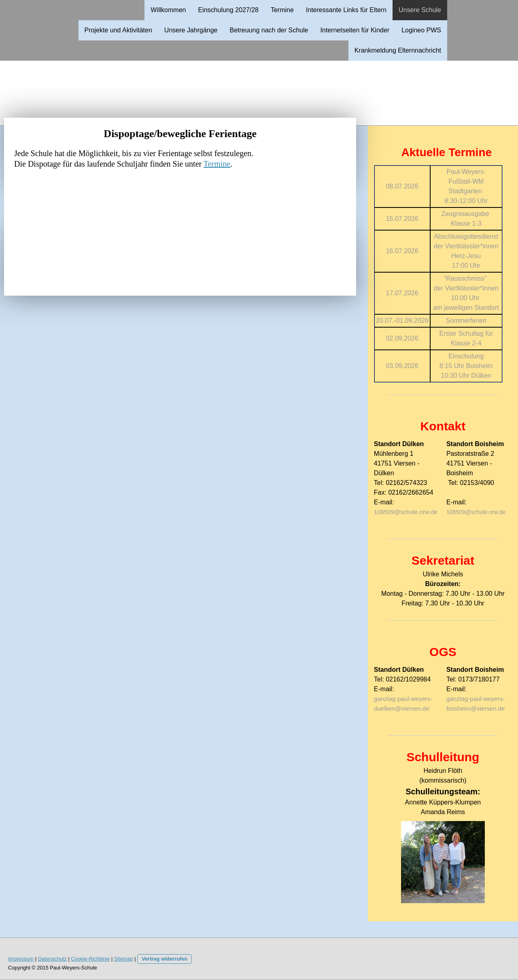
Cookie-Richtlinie (90, 959)
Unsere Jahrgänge (191, 30)
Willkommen (168, 10)
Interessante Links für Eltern (346, 10)
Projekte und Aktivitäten (118, 30)
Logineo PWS (421, 30)
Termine (282, 10)
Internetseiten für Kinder (355, 30)
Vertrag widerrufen (165, 959)
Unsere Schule (420, 10)
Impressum (21, 959)
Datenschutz (52, 959)
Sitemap (124, 959)
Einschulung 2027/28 (228, 10)
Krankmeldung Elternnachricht (398, 50)
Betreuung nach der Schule (269, 30)
